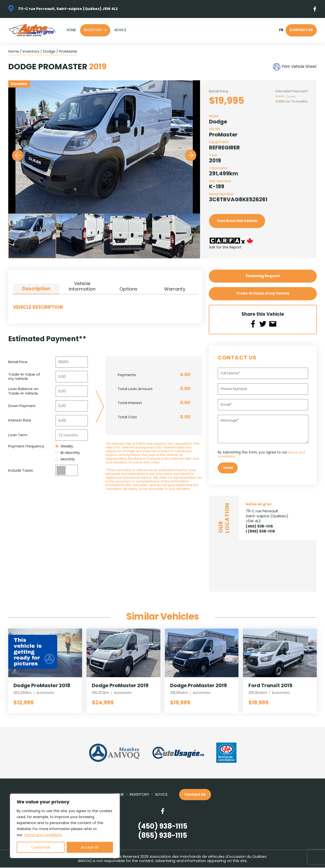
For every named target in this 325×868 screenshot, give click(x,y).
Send (228, 468)
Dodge (49, 51)
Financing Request (263, 276)
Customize (41, 847)
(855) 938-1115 (163, 836)
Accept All (90, 847)
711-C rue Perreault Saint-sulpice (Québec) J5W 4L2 (267, 516)
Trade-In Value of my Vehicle (263, 294)
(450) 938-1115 (259, 527)
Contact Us (301, 30)
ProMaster (68, 51)
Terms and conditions (43, 835)
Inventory (93, 30)
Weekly (64, 446)
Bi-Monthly (68, 453)
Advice (120, 30)
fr (281, 30)
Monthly (65, 459)
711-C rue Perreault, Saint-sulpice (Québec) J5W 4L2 (68, 9)
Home (71, 30)
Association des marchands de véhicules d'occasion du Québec (208, 857)
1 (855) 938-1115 (260, 532)
